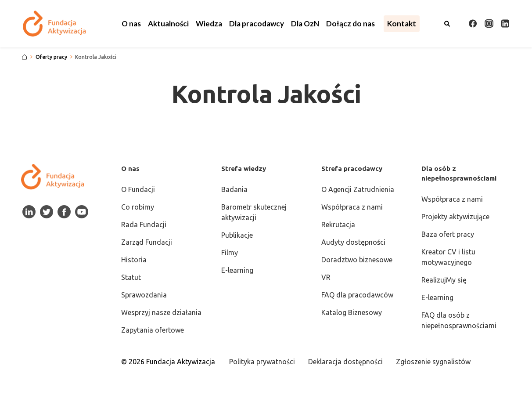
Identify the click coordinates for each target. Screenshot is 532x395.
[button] (131, 24)
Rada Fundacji (144, 225)
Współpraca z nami (352, 207)
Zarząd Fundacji (147, 242)
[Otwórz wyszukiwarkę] (447, 24)
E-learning (237, 270)
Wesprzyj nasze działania (161, 312)
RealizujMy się (444, 280)
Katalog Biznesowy (352, 312)
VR (326, 277)
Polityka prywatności (262, 362)
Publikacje (237, 235)
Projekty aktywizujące (455, 217)
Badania (234, 189)
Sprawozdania (144, 295)
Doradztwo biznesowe (357, 260)
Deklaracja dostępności (345, 362)
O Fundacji (138, 189)
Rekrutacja (338, 225)
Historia (134, 260)
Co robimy (138, 207)
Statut (131, 277)
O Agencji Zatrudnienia (358, 189)
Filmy (230, 253)
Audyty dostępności (353, 242)
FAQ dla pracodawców (357, 295)
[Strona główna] (24, 57)
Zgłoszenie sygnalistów (433, 362)
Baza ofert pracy (448, 234)
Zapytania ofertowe (153, 330)
